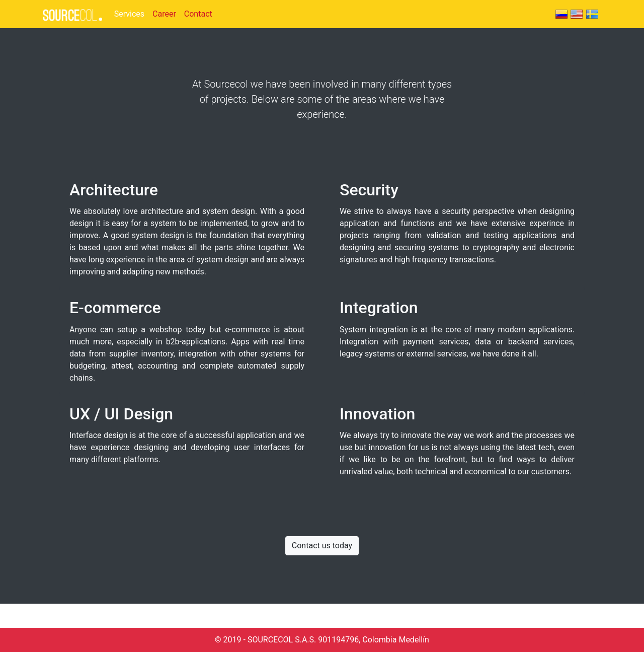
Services (129, 14)
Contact (198, 14)
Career (164, 14)
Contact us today (322, 546)
